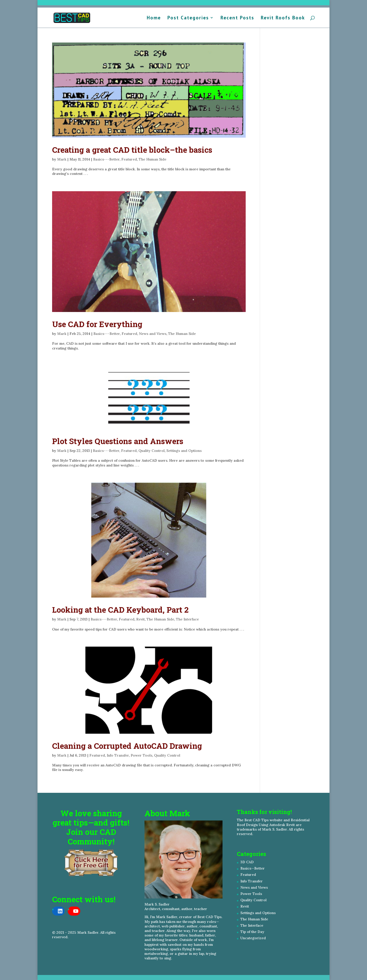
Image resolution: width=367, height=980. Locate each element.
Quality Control (152, 451)
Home (154, 18)
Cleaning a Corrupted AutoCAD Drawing (127, 746)
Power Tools (141, 755)
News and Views (153, 334)
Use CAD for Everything (97, 324)
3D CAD (247, 862)
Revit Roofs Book (283, 18)
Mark (62, 159)
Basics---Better (106, 159)
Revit (140, 619)
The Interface (187, 619)
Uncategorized (253, 938)
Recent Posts (237, 18)
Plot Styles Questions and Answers (118, 441)
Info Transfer (118, 755)
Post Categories (188, 18)
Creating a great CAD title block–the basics (132, 150)
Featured (129, 159)
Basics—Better (253, 868)
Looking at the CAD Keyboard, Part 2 (120, 610)
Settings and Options (184, 451)
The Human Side (153, 159)
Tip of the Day (252, 932)
